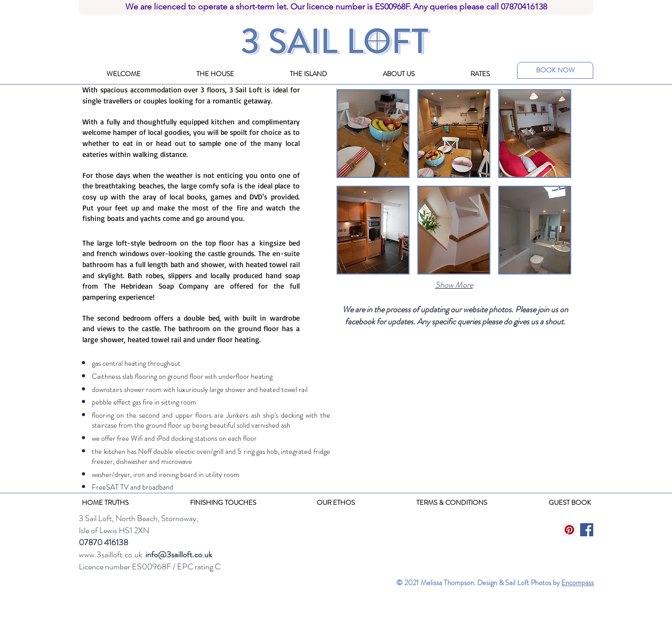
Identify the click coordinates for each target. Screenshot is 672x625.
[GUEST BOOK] (570, 503)
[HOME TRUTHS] (105, 503)
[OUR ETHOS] (335, 503)
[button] (373, 134)
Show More (454, 285)
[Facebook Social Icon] (587, 530)
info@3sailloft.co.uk (179, 554)
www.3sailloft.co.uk (111, 554)
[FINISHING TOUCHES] (223, 503)
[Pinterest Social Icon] (569, 530)
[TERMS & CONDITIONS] (451, 503)
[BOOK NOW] (555, 70)
